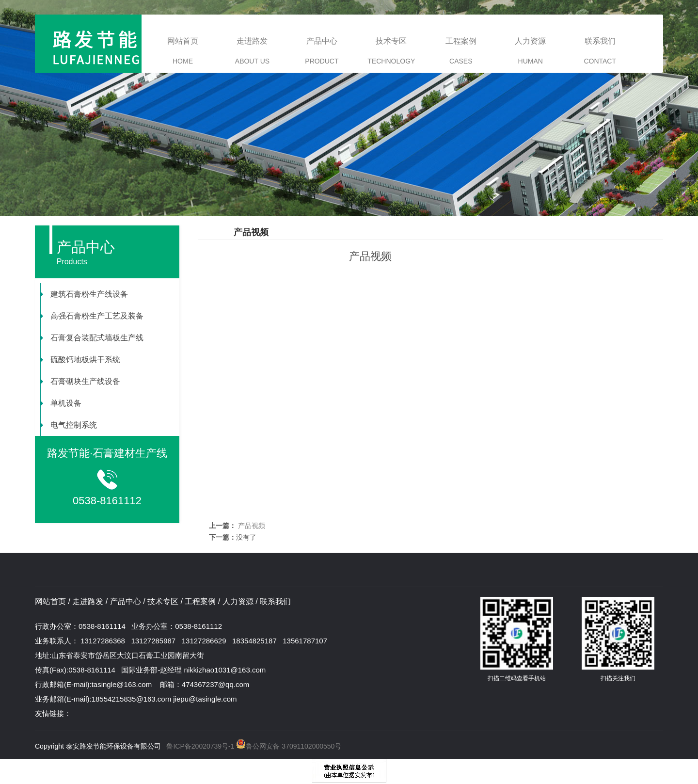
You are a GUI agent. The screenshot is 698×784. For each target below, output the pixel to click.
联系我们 (600, 51)
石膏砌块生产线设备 (80, 381)
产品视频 (251, 526)
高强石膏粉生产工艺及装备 (92, 316)
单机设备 (61, 403)
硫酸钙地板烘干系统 (80, 360)
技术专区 (391, 51)
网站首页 (183, 51)
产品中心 (322, 51)
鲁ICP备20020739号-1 (200, 746)
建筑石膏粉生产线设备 (84, 294)
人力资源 (530, 51)
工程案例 (461, 51)
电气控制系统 (69, 425)
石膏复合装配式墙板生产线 (92, 338)
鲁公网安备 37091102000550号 (288, 746)
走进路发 (252, 51)
